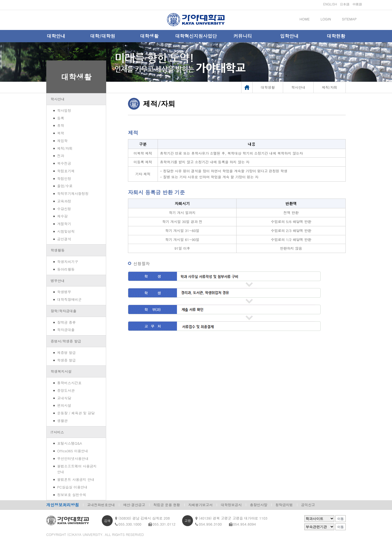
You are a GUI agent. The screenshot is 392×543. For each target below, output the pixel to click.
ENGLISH (330, 4)
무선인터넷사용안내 (73, 458)
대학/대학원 (103, 36)
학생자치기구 (68, 262)
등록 (61, 118)
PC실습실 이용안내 (72, 487)
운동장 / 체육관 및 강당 (76, 413)
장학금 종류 (66, 322)
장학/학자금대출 (64, 311)
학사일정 (64, 110)
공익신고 (308, 505)
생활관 (62, 421)
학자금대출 (66, 330)
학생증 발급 (66, 360)
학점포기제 (66, 171)
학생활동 (58, 250)
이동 (341, 519)
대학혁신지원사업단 (196, 36)
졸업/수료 (65, 186)
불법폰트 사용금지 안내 (76, 479)
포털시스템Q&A (70, 443)
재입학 (62, 141)
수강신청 (64, 209)
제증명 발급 (66, 353)
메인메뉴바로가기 (0, 0)
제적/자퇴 (65, 148)
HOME (304, 19)
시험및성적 (66, 231)
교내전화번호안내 (101, 505)
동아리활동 (66, 269)
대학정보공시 (231, 505)
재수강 (62, 216)
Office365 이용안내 (73, 451)
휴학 (61, 125)
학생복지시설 (61, 371)
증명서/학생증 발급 (66, 341)
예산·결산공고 (134, 505)
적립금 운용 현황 (167, 505)
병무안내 (58, 281)
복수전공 (64, 163)
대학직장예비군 (69, 299)
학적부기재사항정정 (73, 193)
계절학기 (64, 224)
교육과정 (64, 201)
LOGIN (326, 19)
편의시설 (64, 405)
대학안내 (56, 36)
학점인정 (64, 179)
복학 (61, 133)
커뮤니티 (243, 36)
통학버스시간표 (69, 383)
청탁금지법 (284, 505)
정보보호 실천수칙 (72, 495)
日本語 (345, 4)
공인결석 (64, 239)
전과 (61, 156)
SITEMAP (349, 19)
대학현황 (336, 36)
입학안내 (289, 36)
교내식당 (64, 398)
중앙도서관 (66, 390)
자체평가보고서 (201, 505)
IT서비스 (57, 432)
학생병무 (64, 292)
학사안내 (58, 99)
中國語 (357, 4)
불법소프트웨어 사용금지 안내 (77, 469)
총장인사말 (259, 505)
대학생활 (149, 36)
